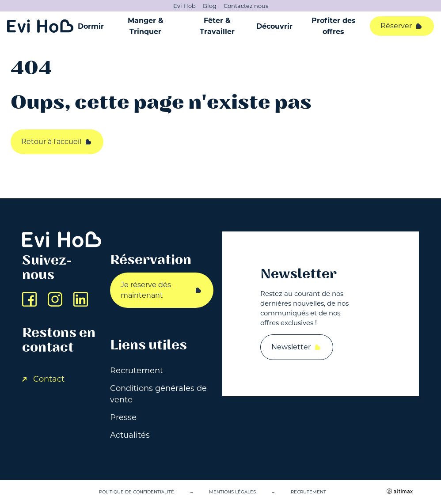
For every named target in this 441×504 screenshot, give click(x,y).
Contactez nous (246, 6)
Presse (123, 417)
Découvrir (274, 26)
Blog (210, 6)
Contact (43, 379)
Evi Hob (184, 6)
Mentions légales (232, 492)
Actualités (130, 435)
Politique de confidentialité (137, 492)
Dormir (91, 26)
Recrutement (137, 371)
